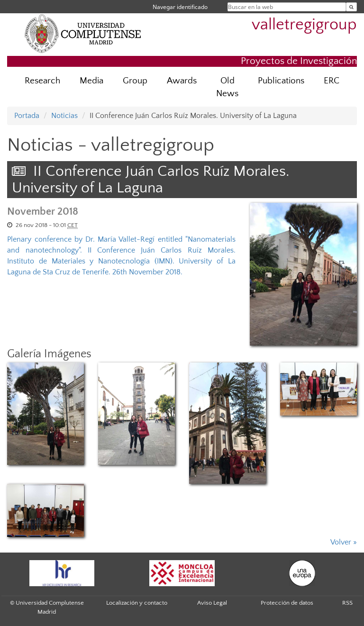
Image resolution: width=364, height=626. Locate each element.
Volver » (344, 542)
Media (91, 81)
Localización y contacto (137, 603)
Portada (27, 116)
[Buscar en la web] (351, 7)
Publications (281, 81)
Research (42, 81)
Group (135, 81)
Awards (182, 81)
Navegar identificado (180, 7)
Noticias (64, 116)
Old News (227, 87)
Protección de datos (287, 603)
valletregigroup (304, 25)
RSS (347, 603)
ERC (332, 81)
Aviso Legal (212, 603)
